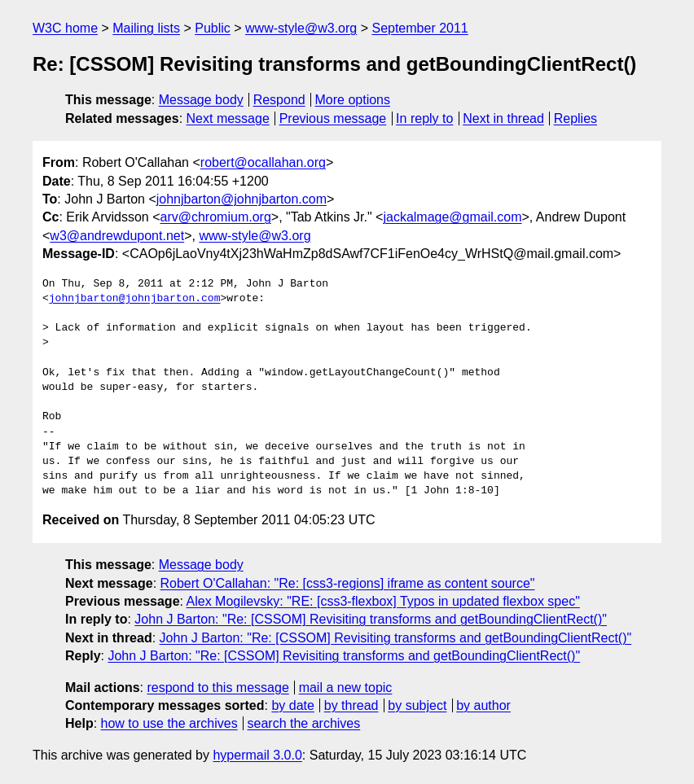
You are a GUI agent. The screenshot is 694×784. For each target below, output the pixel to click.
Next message (228, 118)
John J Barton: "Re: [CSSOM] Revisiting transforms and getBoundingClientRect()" (371, 619)
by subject (417, 705)
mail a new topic (346, 688)
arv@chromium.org (216, 217)
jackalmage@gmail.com (452, 217)
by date (292, 705)
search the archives (304, 723)
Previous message (333, 118)
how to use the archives (169, 723)
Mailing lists (146, 28)
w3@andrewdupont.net (117, 236)
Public (213, 28)
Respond (279, 100)
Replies (575, 118)
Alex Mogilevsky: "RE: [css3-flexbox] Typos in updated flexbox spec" (383, 601)
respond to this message (217, 688)
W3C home (65, 28)
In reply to (424, 118)
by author (483, 705)
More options (353, 100)
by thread (351, 705)
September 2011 (419, 28)
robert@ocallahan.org (263, 162)
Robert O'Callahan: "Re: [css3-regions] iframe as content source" (348, 583)
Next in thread (503, 118)
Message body (201, 100)
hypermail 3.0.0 (257, 755)
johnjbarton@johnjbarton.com (242, 199)
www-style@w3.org (301, 28)
